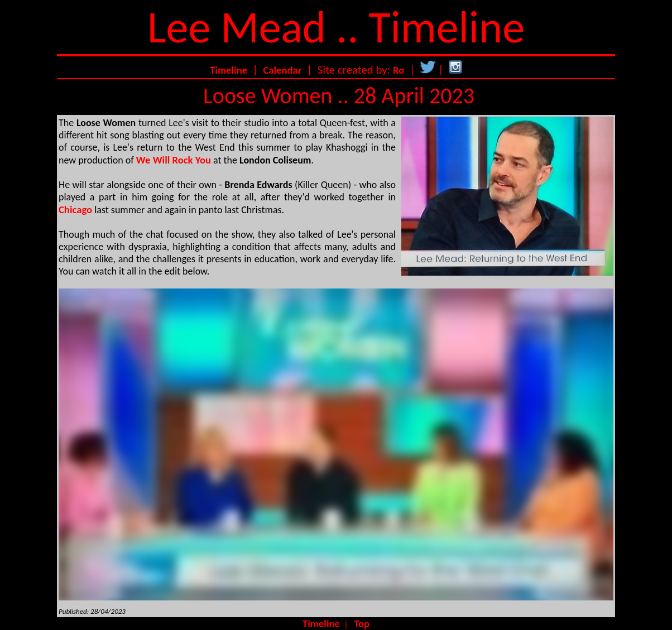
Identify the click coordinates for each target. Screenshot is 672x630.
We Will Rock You (174, 160)
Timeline (229, 70)
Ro (399, 70)
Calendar (282, 70)
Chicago (75, 210)
